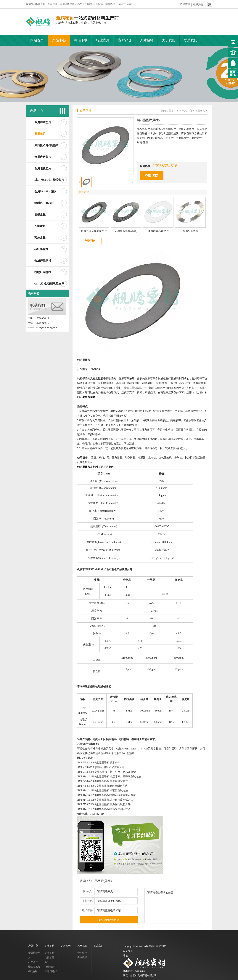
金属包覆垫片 (43, 168)
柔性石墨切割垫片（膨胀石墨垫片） (116, 379)
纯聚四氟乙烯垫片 (158, 231)
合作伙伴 (82, 953)
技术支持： (129, 971)
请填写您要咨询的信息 (175, 906)
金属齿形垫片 (43, 157)
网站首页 (37, 40)
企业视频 (82, 957)
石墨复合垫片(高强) (126, 231)
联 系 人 (87, 891)
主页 (176, 111)
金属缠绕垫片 (43, 122)
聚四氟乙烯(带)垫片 (46, 145)
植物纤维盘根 (43, 272)
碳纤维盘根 (41, 249)
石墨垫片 (40, 134)
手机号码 (87, 901)
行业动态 (49, 967)
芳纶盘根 (40, 238)
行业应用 (103, 40)
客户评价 (125, 40)
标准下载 (81, 40)
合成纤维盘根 (43, 261)
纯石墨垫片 (84, 467)
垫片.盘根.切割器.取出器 (49, 284)
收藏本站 (185, 4)
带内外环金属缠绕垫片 (94, 231)
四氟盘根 (40, 226)
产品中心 (59, 40)
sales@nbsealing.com (47, 327)
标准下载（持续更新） (49, 957)
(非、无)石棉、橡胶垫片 (49, 180)
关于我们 (169, 40)
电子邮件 (87, 910)
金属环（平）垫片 (46, 191)
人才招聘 (147, 40)
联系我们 (198, 5)
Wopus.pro (140, 971)
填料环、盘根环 (44, 203)
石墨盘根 (40, 215)
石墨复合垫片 (88, 397)
